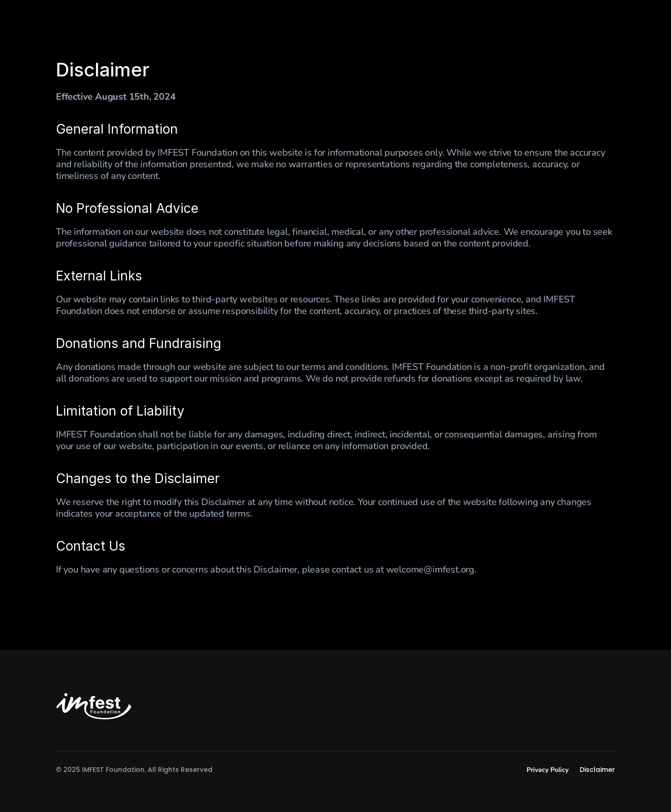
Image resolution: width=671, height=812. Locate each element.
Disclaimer (597, 770)
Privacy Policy (548, 770)
